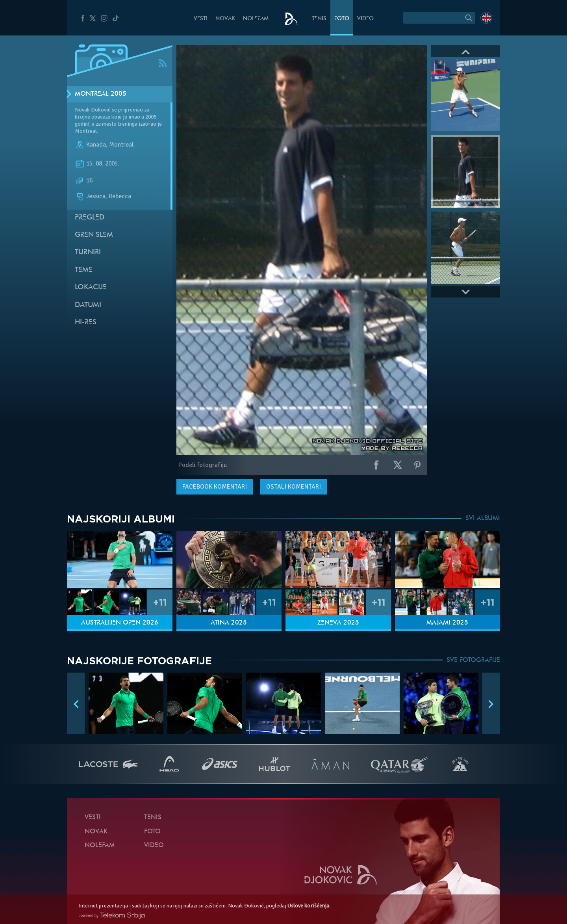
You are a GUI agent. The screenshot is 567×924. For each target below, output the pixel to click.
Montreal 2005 (101, 94)
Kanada (96, 145)
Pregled (90, 218)
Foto (342, 19)
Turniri (88, 252)
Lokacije (91, 287)
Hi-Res (86, 323)
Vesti (201, 19)
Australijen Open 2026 (120, 623)
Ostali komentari (294, 487)
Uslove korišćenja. (309, 906)
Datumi (88, 305)
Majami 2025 (447, 623)
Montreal (121, 145)
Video (365, 19)
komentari (215, 487)
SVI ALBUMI (483, 519)
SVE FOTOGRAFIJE (473, 660)
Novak (225, 19)
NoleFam (256, 19)
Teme (84, 270)
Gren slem (94, 235)
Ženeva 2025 (338, 623)
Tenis (319, 19)
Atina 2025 (229, 623)
